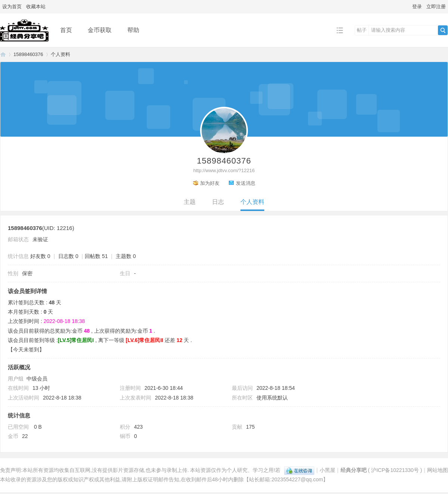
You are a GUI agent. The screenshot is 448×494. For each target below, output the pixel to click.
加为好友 (210, 183)
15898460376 (28, 54)
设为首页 (12, 7)
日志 (218, 202)
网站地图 (438, 470)
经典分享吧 (3, 54)
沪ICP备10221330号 (395, 470)
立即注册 (436, 7)
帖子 (362, 30)
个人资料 (252, 202)
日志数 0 (68, 256)
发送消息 (246, 183)
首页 (66, 30)
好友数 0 (40, 256)
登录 (417, 7)
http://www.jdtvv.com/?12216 (224, 170)
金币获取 (100, 30)
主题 (190, 202)
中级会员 (37, 379)
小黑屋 (327, 470)
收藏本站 (36, 7)
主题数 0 (126, 256)
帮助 (133, 30)
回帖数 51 (96, 256)
